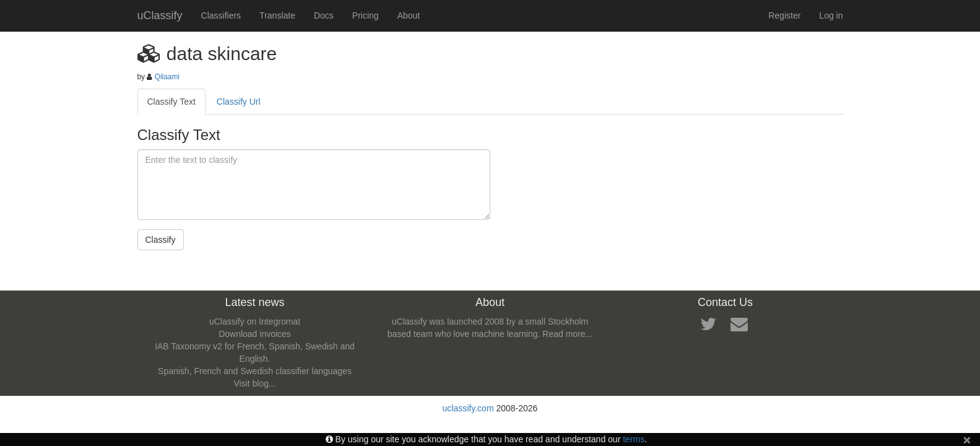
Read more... (567, 334)
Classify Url (239, 102)
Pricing (366, 15)
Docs (324, 15)
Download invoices (255, 334)
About (409, 15)
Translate (277, 15)
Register (784, 15)
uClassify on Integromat (255, 321)
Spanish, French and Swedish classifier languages (255, 371)
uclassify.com (468, 408)
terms (634, 439)
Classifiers (221, 15)
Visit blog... (254, 383)
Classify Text (171, 102)
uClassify (160, 15)
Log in (831, 15)
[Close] (967, 439)
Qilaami (167, 77)
